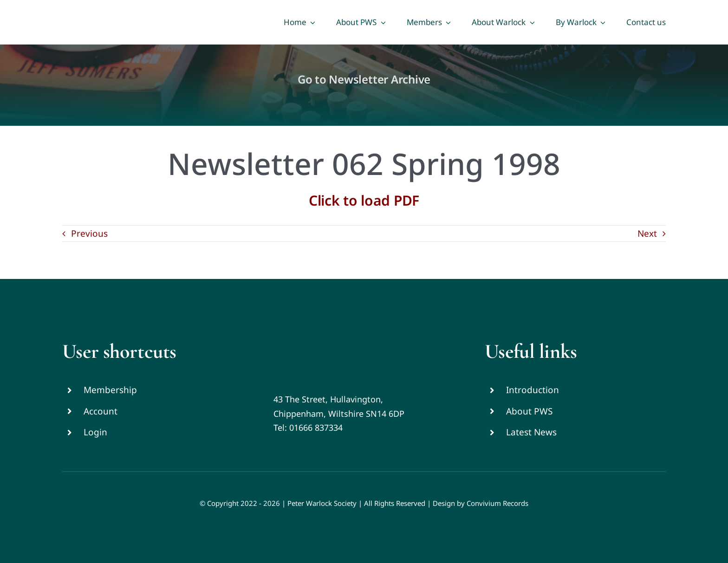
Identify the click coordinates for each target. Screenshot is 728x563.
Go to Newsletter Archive (364, 79)
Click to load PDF (364, 200)
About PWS (529, 411)
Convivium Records (497, 503)
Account (101, 411)
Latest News (531, 432)
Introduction (533, 390)
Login (95, 432)
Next (647, 233)
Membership (110, 390)
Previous (89, 233)
